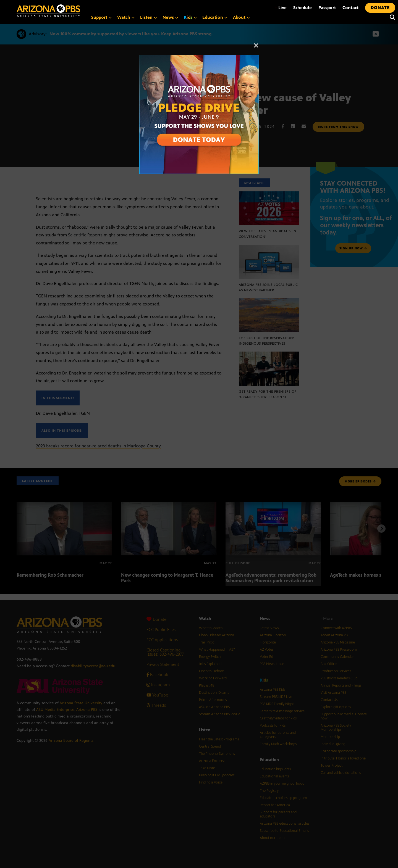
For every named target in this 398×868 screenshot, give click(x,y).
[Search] (391, 17)
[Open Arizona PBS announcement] (199, 58)
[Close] (256, 48)
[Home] (48, 11)
